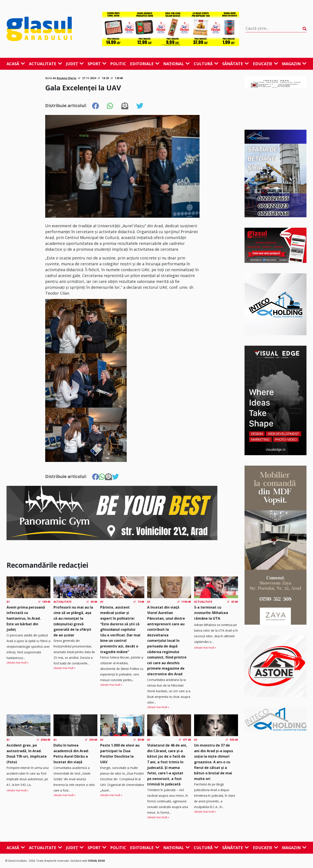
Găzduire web (79, 861)
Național (176, 64)
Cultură (206, 64)
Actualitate (46, 64)
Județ (75, 64)
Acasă (16, 64)
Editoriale (145, 64)
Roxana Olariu (67, 78)
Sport (97, 64)
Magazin (294, 64)
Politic (118, 64)
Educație (266, 64)
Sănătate (236, 64)
